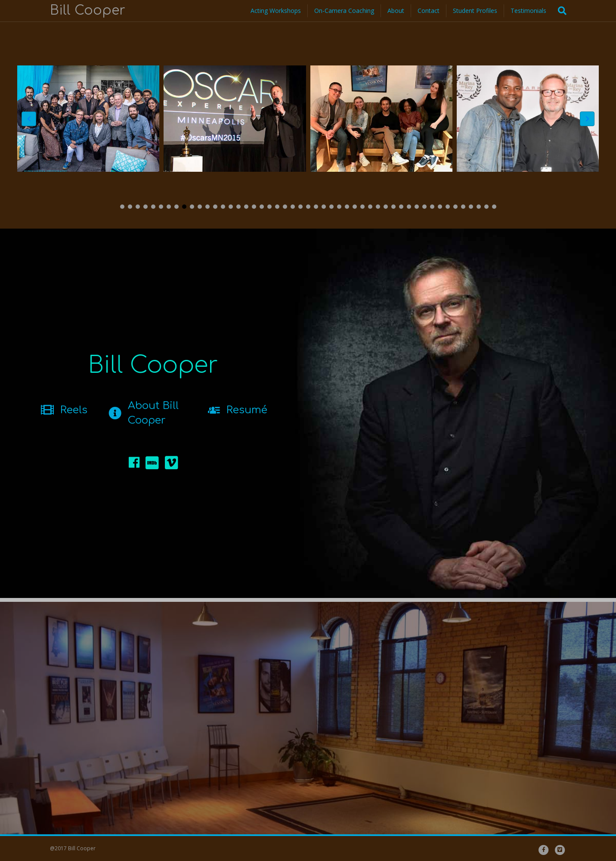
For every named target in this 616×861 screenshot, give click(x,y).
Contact (429, 11)
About (396, 11)
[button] (122, 207)
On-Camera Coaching (344, 11)
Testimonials (528, 11)
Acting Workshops (276, 11)
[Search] (560, 11)
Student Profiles (475, 11)
